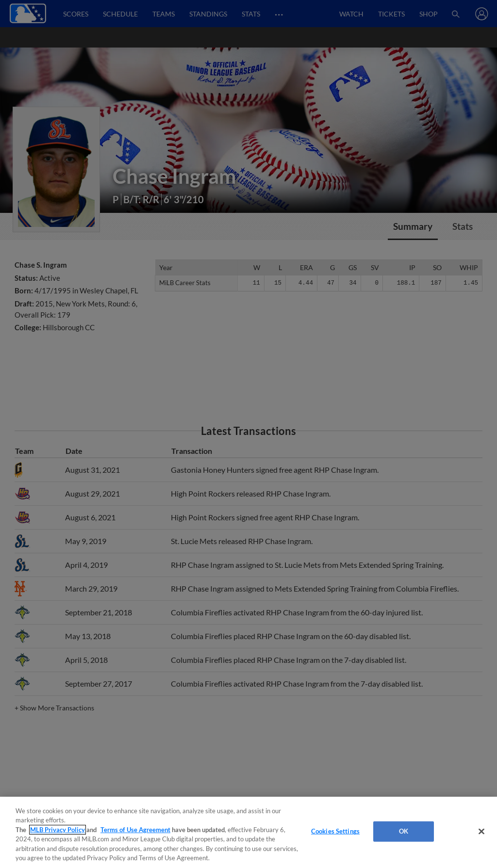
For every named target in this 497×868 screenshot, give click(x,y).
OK (404, 831)
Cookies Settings (335, 831)
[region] (248, 832)
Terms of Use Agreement (135, 830)
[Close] (481, 832)
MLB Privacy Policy (58, 830)
